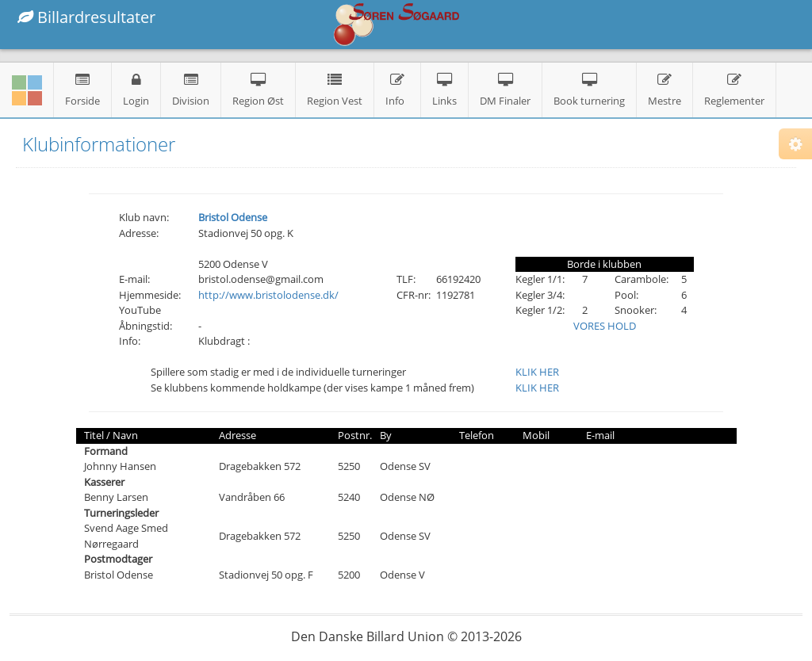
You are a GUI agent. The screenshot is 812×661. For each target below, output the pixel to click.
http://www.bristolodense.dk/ (268, 295)
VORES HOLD (605, 326)
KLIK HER (537, 372)
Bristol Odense (233, 217)
